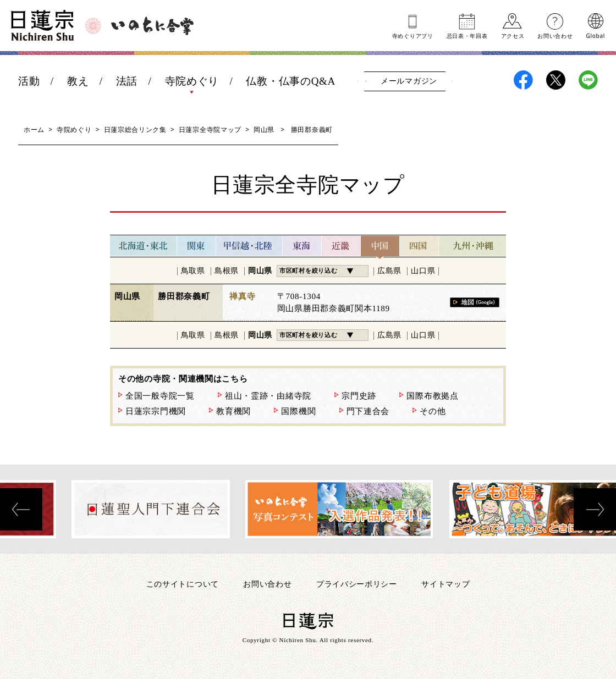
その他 (433, 411)
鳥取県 (193, 271)
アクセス (513, 35)
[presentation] (21, 509)
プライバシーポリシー (357, 584)
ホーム (34, 129)
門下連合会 (368, 411)
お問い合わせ (555, 35)
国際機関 (298, 411)
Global (596, 35)
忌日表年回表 (467, 35)
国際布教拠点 (432, 396)
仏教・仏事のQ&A (291, 81)
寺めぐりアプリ (413, 35)
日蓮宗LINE (588, 80)
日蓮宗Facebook (523, 80)
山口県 (423, 271)
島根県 (227, 271)
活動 (29, 81)
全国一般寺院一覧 (160, 396)
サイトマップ (446, 584)
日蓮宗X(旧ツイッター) (556, 80)
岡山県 (264, 129)
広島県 (389, 271)
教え (78, 81)
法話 (127, 81)
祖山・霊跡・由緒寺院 (268, 396)
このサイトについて (183, 584)
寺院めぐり (192, 81)
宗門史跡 (359, 396)
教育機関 (233, 411)
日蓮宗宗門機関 (156, 411)
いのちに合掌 (152, 26)
